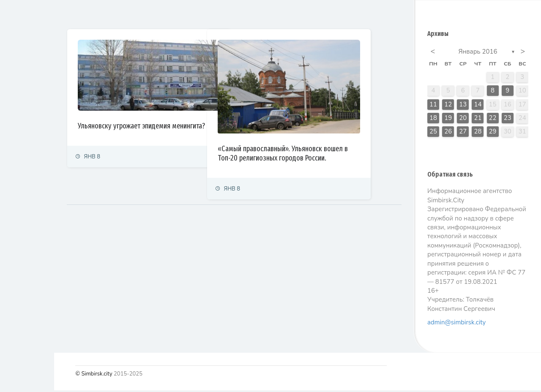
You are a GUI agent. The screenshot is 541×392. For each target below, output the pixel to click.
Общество (21, 154)
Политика (20, 98)
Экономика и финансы (36, 116)
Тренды (18, 209)
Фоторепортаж (27, 227)
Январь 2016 (478, 53)
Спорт (16, 190)
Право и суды (26, 135)
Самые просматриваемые (258, 14)
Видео (17, 246)
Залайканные (186, 14)
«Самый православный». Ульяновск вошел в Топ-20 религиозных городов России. (333, 140)
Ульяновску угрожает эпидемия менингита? (184, 117)
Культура (20, 172)
